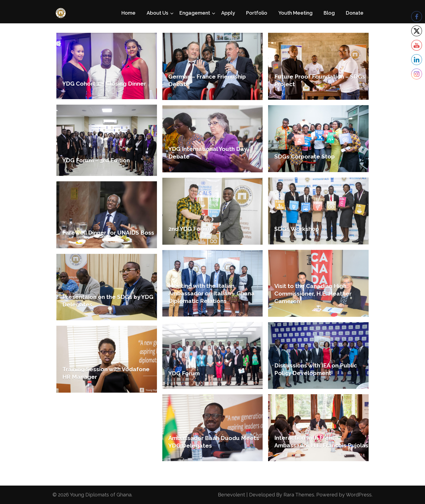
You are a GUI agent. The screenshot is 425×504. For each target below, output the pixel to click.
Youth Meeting (295, 13)
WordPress (359, 495)
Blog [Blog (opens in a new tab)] (329, 13)
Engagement (195, 13)
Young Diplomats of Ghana (101, 495)
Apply (228, 13)
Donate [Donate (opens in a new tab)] (355, 13)
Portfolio (257, 13)
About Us (157, 13)
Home (128, 13)
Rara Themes (299, 495)
